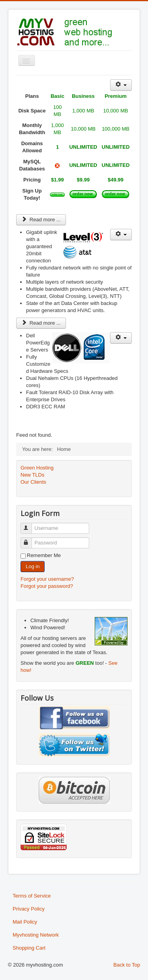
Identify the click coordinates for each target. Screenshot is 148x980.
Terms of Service (32, 896)
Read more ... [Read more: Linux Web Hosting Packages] (41, 220)
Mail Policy (25, 922)
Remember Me (44, 555)
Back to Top (127, 965)
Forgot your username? (47, 579)
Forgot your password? (47, 586)
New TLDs (32, 475)
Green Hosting (37, 468)
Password (30, 540)
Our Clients (33, 482)
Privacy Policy (29, 909)
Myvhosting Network (36, 935)
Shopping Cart (29, 948)
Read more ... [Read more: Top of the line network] (41, 323)
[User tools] (121, 85)
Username (30, 525)
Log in (33, 566)
